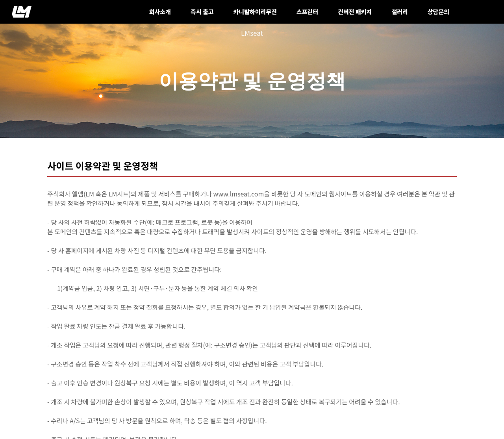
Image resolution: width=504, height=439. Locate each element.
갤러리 (399, 12)
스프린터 (307, 12)
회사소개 (160, 12)
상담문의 (438, 12)
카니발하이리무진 (255, 12)
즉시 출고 (202, 12)
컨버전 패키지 (355, 12)
